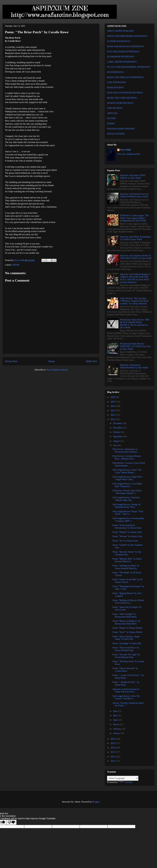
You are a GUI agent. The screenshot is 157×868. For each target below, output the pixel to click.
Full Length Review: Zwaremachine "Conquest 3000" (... (129, 520)
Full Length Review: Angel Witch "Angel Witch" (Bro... (127, 478)
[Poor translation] (11, 822)
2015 (113, 761)
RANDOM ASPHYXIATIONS (121, 129)
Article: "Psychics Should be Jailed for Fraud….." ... (128, 704)
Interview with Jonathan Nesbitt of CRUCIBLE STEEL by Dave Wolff (136, 257)
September (118, 437)
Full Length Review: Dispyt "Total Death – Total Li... (128, 513)
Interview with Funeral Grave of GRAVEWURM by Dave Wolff (134, 195)
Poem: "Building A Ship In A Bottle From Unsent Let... (128, 602)
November (118, 428)
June (115, 711)
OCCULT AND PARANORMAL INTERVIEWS (129, 67)
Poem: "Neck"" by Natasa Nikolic (128, 632)
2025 (113, 402)
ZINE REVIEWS (115, 108)
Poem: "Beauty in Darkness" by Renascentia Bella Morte (127, 622)
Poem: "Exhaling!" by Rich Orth (127, 643)
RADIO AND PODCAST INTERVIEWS (125, 77)
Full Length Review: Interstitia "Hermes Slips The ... (126, 499)
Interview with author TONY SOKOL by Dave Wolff (133, 177)
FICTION (111, 118)
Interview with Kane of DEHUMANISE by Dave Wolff (134, 366)
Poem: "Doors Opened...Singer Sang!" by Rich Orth (126, 638)
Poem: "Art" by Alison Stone (125, 541)
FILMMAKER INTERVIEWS (121, 57)
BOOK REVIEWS (115, 88)
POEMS (16, 265)
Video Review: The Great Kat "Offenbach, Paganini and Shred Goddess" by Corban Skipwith (134, 301)
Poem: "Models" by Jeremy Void (127, 532)
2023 (113, 410)
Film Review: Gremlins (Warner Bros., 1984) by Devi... (127, 457)
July (115, 445)
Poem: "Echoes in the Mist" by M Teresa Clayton (127, 581)
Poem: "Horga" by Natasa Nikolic (127, 628)
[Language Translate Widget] (123, 778)
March (116, 724)
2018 (113, 748)
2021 (113, 419)
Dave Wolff (126, 150)
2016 (113, 757)
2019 (113, 743)
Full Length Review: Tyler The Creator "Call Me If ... (126, 697)
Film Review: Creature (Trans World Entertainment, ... (129, 464)
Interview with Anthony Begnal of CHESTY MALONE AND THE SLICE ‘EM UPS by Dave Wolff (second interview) (135, 278)
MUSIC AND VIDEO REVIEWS (122, 98)
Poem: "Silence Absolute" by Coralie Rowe (125, 670)
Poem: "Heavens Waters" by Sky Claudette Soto (127, 553)
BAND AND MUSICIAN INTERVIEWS (125, 46)
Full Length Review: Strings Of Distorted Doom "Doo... (126, 506)
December (118, 423)
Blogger (96, 802)
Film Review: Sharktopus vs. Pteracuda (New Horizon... (126, 451)
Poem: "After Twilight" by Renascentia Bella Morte (125, 615)
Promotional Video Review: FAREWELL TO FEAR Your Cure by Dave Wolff (135, 346)
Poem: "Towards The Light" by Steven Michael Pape (126, 656)
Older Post (91, 361)
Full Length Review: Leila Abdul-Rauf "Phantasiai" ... (128, 485)
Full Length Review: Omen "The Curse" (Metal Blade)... (127, 471)
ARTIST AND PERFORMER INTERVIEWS (127, 36)
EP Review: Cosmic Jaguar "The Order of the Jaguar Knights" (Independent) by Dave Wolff (134, 218)
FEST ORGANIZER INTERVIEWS (123, 52)
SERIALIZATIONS (116, 134)
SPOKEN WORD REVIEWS (120, 103)
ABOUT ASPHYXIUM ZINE (120, 31)
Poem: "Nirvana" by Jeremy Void (127, 536)
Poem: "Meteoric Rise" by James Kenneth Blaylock (127, 560)
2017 (113, 752)
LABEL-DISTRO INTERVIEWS (122, 62)
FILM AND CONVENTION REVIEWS (125, 93)
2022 (113, 415)
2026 (113, 397)
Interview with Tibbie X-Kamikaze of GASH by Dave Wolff (135, 238)
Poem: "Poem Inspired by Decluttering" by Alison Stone (127, 527)
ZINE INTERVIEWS (116, 82)
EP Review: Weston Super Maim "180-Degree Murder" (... (127, 492)
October (117, 432)
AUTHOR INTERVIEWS (119, 41)
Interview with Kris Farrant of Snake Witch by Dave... (126, 691)
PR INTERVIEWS (115, 72)
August (116, 441)
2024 (113, 406)
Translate (125, 782)
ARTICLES (112, 113)
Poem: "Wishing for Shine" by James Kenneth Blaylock (126, 567)
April (116, 720)
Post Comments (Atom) (57, 370)
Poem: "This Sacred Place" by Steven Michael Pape (126, 649)
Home (52, 361)
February (117, 729)
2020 (113, 739)
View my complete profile (129, 154)
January (117, 733)
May (115, 716)
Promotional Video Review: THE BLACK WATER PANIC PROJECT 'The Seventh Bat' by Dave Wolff (135, 324)
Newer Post (11, 361)
